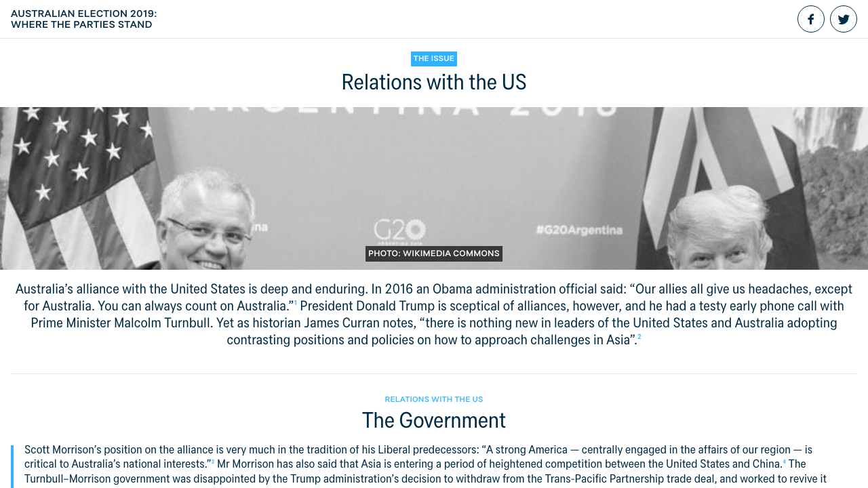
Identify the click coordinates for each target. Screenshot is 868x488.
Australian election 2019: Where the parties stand (84, 19)
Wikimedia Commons (451, 254)
